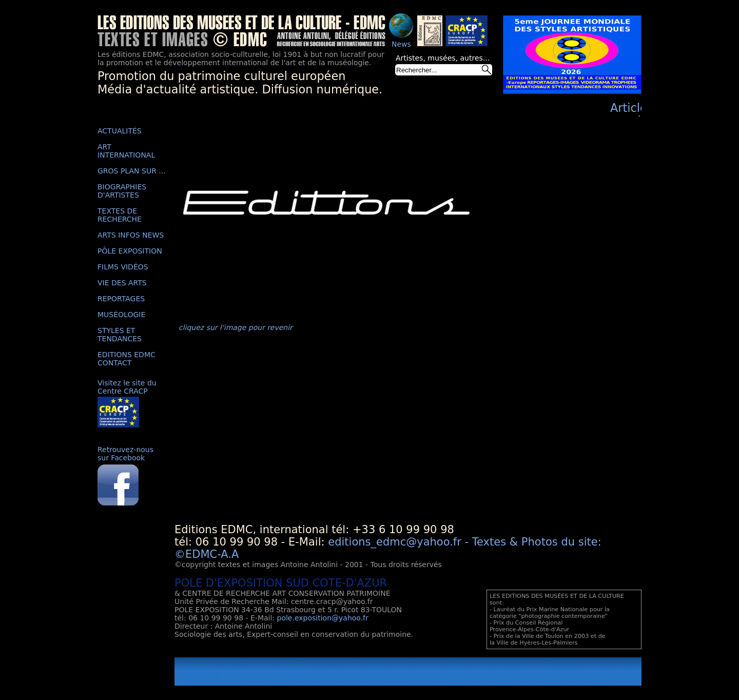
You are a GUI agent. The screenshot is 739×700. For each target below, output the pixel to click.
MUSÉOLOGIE (121, 315)
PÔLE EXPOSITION (130, 251)
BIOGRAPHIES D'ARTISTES (122, 191)
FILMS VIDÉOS (123, 267)
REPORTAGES (121, 299)
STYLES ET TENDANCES (120, 335)
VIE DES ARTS (122, 283)
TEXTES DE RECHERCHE (120, 215)
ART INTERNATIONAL (126, 151)
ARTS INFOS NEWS (131, 235)
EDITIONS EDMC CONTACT (127, 359)
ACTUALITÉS (120, 131)
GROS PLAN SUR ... (132, 171)
